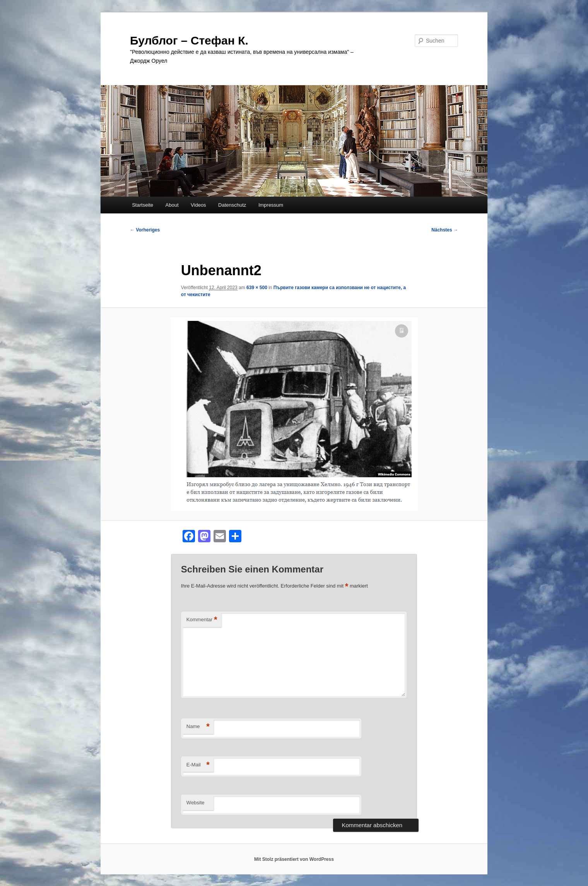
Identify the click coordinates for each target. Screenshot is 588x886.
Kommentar (202, 620)
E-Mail (198, 765)
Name (198, 727)
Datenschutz (232, 205)
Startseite (143, 205)
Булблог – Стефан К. (189, 40)
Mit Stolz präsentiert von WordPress (294, 859)
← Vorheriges (145, 230)
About (172, 205)
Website (196, 803)
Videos (198, 205)
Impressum (271, 205)
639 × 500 (257, 288)
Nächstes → (445, 230)
